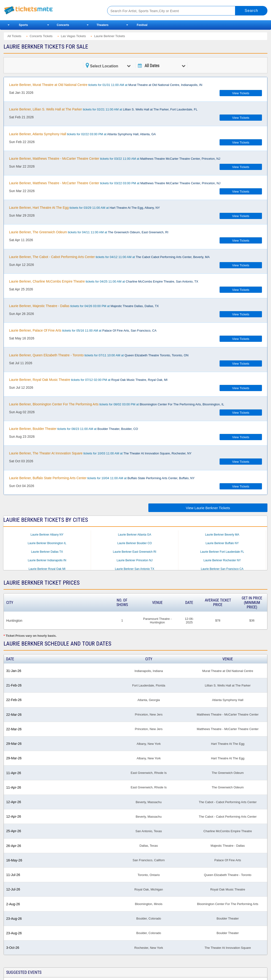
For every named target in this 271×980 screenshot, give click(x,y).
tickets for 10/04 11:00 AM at (102, 478)
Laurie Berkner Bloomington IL (47, 543)
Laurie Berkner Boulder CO (135, 543)
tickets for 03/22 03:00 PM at (115, 183)
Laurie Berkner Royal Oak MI (47, 569)
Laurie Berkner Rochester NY (222, 560)
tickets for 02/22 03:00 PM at (82, 134)
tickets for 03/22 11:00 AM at (115, 159)
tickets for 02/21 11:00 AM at (103, 109)
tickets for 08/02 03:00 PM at (117, 404)
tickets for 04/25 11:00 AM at (104, 281)
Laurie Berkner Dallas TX (47, 552)
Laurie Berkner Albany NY (47, 535)
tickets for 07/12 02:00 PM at (88, 380)
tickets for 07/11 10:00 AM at (99, 355)
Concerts (63, 25)
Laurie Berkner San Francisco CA (222, 569)
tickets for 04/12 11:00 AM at (109, 257)
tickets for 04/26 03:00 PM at (84, 306)
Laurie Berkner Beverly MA (222, 535)
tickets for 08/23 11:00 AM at (73, 429)
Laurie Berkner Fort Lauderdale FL (222, 552)
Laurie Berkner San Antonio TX (134, 569)
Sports (23, 25)
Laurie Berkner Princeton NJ (135, 560)
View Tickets (241, 93)
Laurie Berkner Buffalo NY (222, 543)
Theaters (102, 25)
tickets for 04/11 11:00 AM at (89, 232)
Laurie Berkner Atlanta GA (134, 535)
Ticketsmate (50, 10)
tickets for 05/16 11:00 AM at (83, 330)
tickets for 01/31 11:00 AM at (106, 85)
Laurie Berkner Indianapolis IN (47, 560)
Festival (142, 25)
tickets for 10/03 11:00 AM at (100, 453)
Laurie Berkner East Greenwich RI (135, 552)
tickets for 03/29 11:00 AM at (84, 208)
